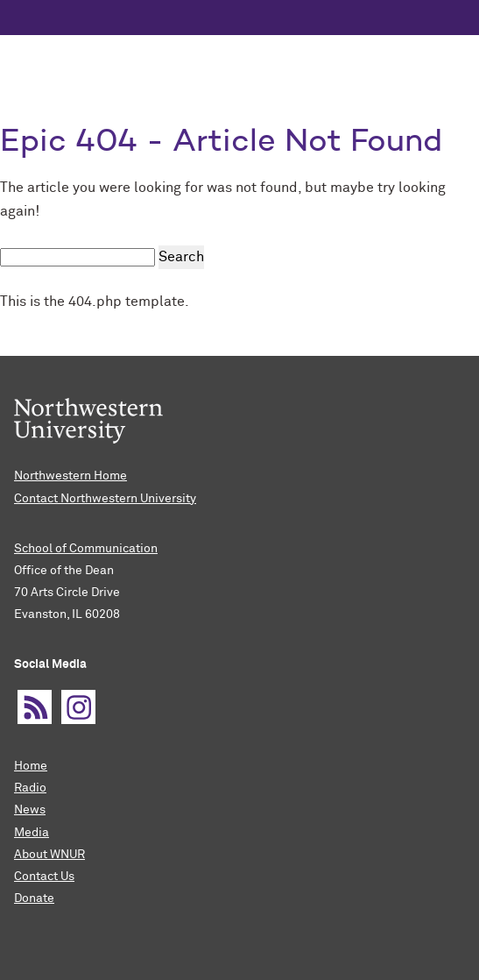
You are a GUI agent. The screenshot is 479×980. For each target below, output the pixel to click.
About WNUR (49, 855)
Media (32, 833)
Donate (34, 898)
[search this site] (77, 257)
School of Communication (86, 549)
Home (31, 766)
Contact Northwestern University (105, 499)
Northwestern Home (70, 476)
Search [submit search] (181, 257)
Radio (30, 788)
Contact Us (44, 877)
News (30, 810)
